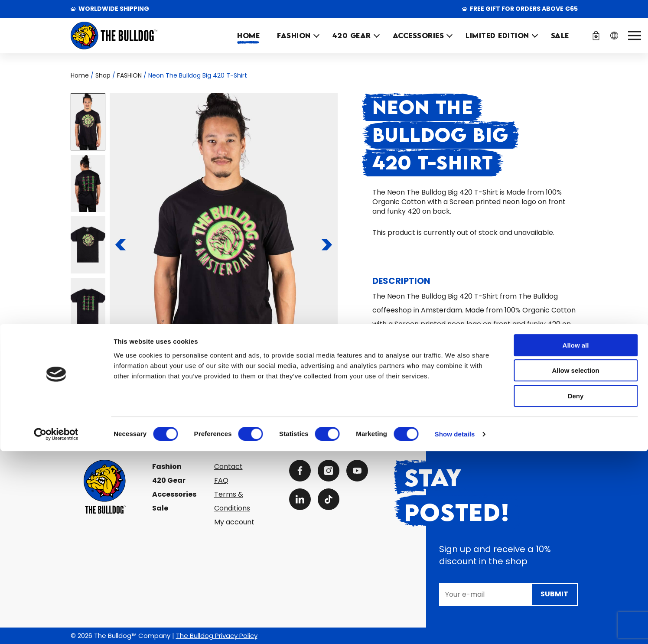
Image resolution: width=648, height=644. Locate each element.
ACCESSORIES (418, 36)
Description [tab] (401, 281)
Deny (576, 589)
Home (248, 36)
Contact (228, 467)
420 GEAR (352, 36)
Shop (103, 75)
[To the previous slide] (120, 245)
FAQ (221, 480)
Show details (455, 627)
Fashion (167, 467)
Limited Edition (497, 36)
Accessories (174, 494)
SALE (560, 36)
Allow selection (575, 564)
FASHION (294, 36)
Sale (160, 508)
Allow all (576, 538)
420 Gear (169, 480)
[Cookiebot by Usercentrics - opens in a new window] (56, 627)
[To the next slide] (327, 245)
